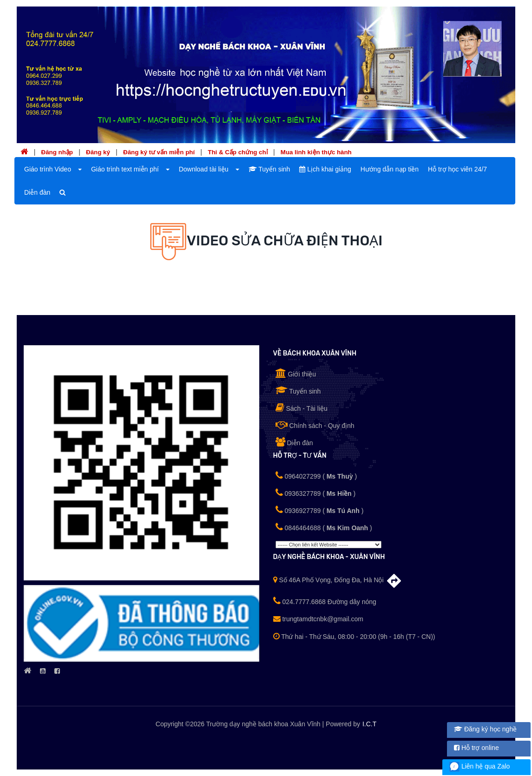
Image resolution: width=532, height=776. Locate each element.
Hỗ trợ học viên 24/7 (457, 169)
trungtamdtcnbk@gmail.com (318, 619)
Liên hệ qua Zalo (479, 766)
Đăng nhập (57, 152)
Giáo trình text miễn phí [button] (125, 169)
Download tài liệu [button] (204, 169)
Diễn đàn (37, 192)
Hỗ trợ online (476, 748)
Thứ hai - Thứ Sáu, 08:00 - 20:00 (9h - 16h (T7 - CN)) (354, 637)
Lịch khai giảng (325, 169)
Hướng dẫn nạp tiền (390, 169)
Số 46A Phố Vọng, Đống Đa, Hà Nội (338, 580)
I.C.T (369, 724)
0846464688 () (324, 527)
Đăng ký (98, 152)
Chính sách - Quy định (315, 425)
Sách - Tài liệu (302, 408)
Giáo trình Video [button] (48, 169)
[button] (79, 169)
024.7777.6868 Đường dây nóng (325, 602)
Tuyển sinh (269, 169)
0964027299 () (316, 475)
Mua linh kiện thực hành (316, 152)
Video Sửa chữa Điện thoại (285, 240)
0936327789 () (316, 493)
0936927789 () (320, 510)
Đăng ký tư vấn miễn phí (159, 152)
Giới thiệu (296, 373)
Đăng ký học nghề (485, 729)
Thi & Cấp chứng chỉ (237, 152)
